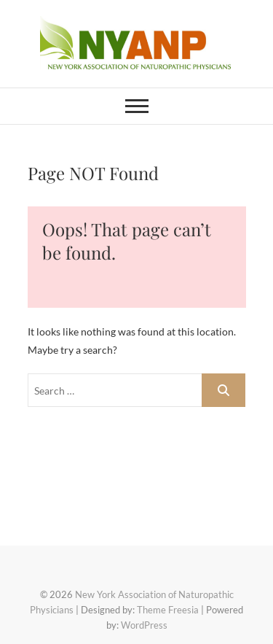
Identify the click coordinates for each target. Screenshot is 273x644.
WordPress (144, 625)
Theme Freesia (168, 610)
